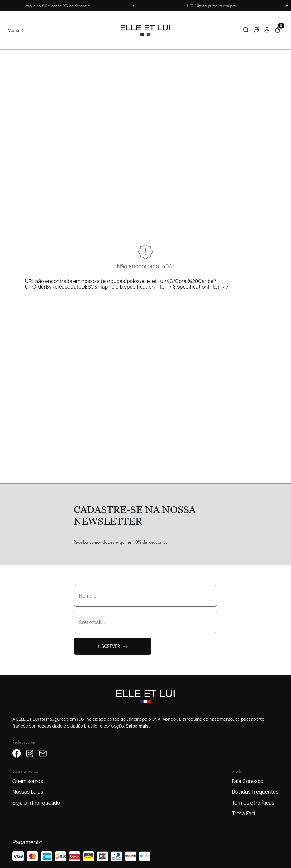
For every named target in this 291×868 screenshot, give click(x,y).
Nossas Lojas (28, 792)
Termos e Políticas (253, 803)
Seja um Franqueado (36, 803)
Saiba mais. (138, 726)
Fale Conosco (248, 781)
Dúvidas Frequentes (255, 792)
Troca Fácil (244, 813)
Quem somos (28, 781)
